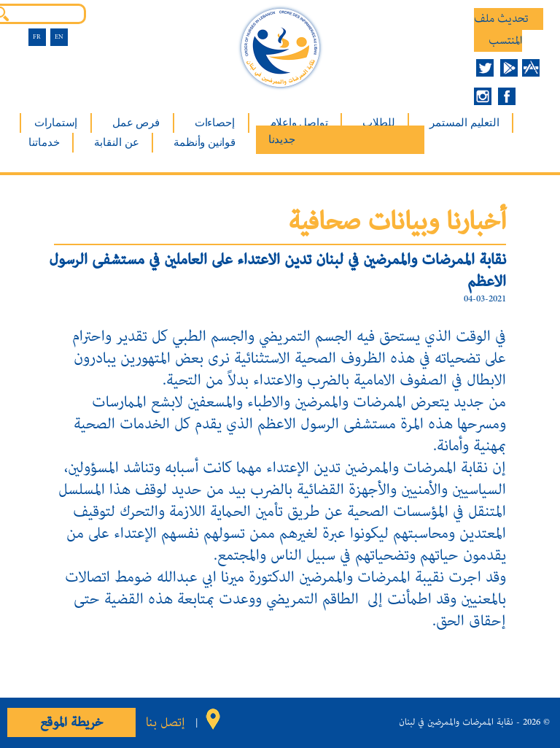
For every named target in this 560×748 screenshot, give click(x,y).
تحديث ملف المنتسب (501, 30)
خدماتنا (44, 142)
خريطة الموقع (71, 722)
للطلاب (378, 123)
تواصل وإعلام (299, 123)
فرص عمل (136, 123)
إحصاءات (215, 123)
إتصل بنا (166, 722)
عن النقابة (116, 142)
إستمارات (56, 123)
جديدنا (282, 139)
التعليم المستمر (464, 123)
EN (59, 37)
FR (37, 37)
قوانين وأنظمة (204, 142)
